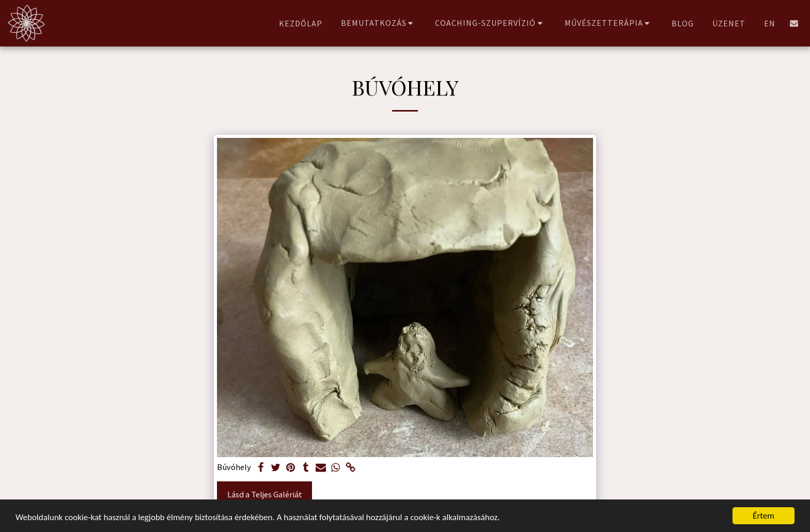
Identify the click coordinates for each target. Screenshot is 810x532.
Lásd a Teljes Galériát (265, 495)
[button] (379, 23)
